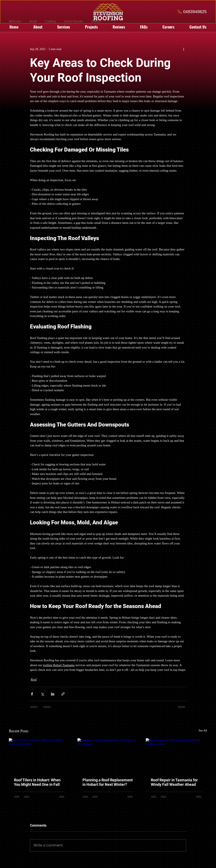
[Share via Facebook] (32, 694)
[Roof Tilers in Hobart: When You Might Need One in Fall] (40, 755)
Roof (34, 680)
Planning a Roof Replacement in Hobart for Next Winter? (108, 782)
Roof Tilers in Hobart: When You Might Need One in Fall (37, 782)
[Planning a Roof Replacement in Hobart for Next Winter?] (108, 756)
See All (203, 731)
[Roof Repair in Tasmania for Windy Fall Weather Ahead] (176, 755)
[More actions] (184, 49)
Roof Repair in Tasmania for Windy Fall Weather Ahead (174, 782)
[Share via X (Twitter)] (42, 694)
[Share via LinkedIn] (53, 694)
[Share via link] (63, 694)
